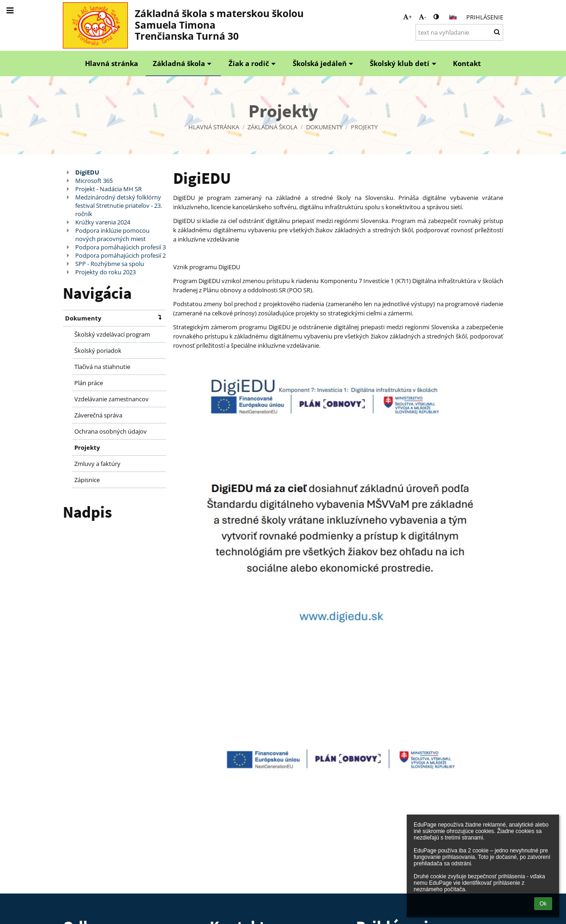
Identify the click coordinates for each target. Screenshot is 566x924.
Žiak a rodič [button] (253, 63)
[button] (453, 17)
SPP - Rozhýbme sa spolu (110, 264)
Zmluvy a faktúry (97, 464)
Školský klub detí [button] (404, 63)
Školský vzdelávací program (112, 334)
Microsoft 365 (94, 181)
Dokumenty (115, 317)
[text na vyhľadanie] (459, 32)
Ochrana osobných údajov (111, 431)
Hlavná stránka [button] (111, 63)
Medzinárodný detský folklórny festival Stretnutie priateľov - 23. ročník (119, 205)
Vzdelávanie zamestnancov (111, 399)
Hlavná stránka (214, 127)
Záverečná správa (98, 415)
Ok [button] (543, 904)
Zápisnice (87, 480)
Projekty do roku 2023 (105, 272)
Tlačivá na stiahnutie (102, 367)
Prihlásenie (485, 17)
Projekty (364, 127)
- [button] (422, 17)
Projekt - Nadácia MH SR (108, 189)
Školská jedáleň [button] (324, 63)
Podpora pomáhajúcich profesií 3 (120, 247)
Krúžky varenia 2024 (103, 222)
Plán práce (89, 383)
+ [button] (407, 17)
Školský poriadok (98, 350)
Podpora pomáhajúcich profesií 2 (120, 255)
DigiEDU (87, 172)
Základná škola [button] (183, 63)
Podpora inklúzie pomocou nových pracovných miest (112, 235)
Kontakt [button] (467, 63)
